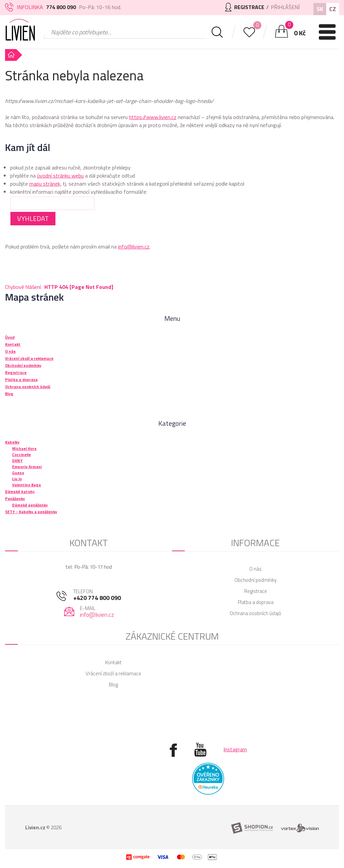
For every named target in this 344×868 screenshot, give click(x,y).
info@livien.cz (134, 247)
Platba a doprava (256, 602)
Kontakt (113, 662)
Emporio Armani (27, 467)
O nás (255, 569)
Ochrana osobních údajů (255, 613)
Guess (18, 473)
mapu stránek (45, 184)
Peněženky (15, 499)
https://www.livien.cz (153, 117)
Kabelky (12, 442)
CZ (333, 9)
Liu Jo (17, 479)
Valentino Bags (27, 485)
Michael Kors (24, 448)
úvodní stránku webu (60, 176)
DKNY (17, 461)
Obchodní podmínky (255, 580)
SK (320, 9)
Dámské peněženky (30, 505)
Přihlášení (285, 7)
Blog (113, 685)
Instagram (235, 749)
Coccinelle (21, 455)
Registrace (256, 591)
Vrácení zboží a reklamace (113, 673)
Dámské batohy (20, 492)
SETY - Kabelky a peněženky (31, 512)
